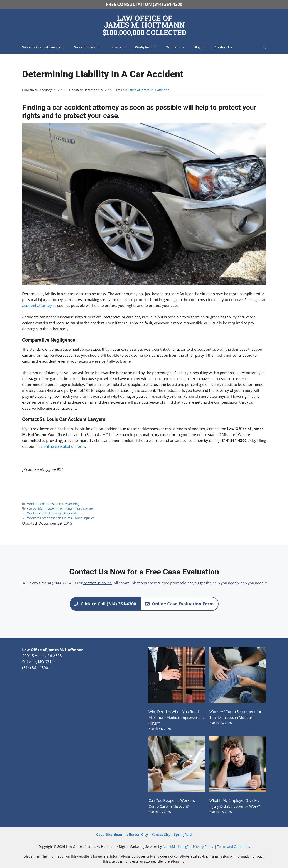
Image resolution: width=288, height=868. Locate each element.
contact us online (98, 583)
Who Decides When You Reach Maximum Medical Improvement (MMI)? (176, 717)
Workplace (148, 47)
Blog (202, 47)
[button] (264, 47)
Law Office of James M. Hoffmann (145, 90)
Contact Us (223, 47)
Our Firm (178, 47)
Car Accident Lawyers (43, 509)
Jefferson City (137, 834)
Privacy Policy (203, 846)
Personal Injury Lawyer (77, 509)
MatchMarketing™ (176, 846)
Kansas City (161, 834)
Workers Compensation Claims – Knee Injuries (61, 518)
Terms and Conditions (233, 846)
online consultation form (64, 446)
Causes (120, 47)
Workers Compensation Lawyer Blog (53, 504)
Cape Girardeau (109, 834)
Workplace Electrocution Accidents (52, 513)
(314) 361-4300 (35, 668)
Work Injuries (90, 47)
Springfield (183, 834)
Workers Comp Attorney (46, 47)
